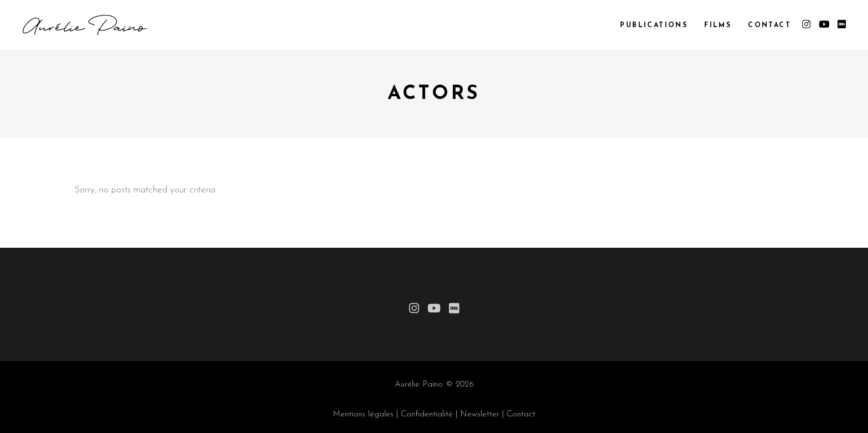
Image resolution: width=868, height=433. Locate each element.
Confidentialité (427, 414)
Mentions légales (363, 414)
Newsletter (480, 414)
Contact (521, 414)
